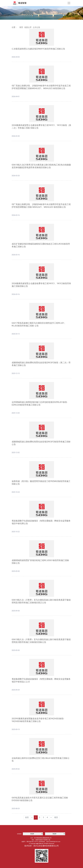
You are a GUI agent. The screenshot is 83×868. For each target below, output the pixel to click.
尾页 (56, 817)
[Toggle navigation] (69, 3)
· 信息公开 (27, 27)
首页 (21, 27)
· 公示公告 (36, 27)
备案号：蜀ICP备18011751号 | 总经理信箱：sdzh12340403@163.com (41, 842)
